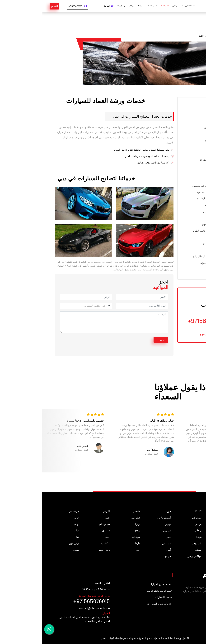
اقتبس (13, 6)
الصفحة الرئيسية (146, 6)
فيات (35, 531)
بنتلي (188, 531)
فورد (127, 511)
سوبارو (187, 556)
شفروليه (94, 518)
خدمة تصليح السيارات (118, 584)
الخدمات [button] (124, 6)
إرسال (119, 340)
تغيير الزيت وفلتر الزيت (117, 591)
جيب (65, 537)
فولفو (126, 556)
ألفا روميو (185, 511)
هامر (127, 537)
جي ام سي (185, 537)
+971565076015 (34, 6)
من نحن (134, 6)
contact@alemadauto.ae (173, 335)
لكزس (64, 511)
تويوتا (96, 524)
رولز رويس (62, 550)
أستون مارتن (122, 518)
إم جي (156, 524)
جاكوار (34, 518)
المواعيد (90, 6)
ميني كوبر (32, 543)
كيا (36, 537)
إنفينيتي (95, 511)
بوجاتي (156, 531)
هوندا (157, 537)
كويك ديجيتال (66, 638)
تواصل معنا (79, 6)
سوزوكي (155, 518)
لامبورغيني (185, 543)
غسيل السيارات (121, 597)
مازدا (96, 543)
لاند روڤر (155, 543)
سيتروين (125, 531)
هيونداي (94, 537)
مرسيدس (32, 511)
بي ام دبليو (62, 524)
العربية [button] (67, 6)
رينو (96, 550)
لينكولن (186, 524)
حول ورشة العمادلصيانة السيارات (128, 638)
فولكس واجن (153, 556)
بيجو (188, 518)
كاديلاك (156, 511)
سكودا (34, 550)
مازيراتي (125, 543)
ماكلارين (63, 543)
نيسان (156, 550)
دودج (96, 531)
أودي (35, 524)
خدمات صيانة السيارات (117, 604)
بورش (126, 524)
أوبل (127, 550)
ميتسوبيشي (184, 550)
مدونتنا (99, 6)
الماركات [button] (111, 6)
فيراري (64, 531)
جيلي (65, 518)
